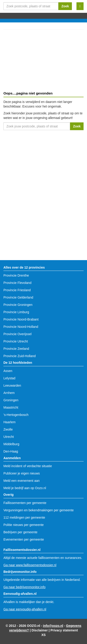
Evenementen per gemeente (24, 539)
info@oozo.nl (53, 626)
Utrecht (9, 437)
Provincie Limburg (16, 312)
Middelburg (11, 444)
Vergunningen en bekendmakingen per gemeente (39, 510)
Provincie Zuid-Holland (20, 356)
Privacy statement (64, 630)
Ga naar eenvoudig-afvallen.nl (25, 609)
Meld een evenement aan (22, 481)
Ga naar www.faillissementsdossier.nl (30, 565)
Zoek (65, 6)
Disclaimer (40, 630)
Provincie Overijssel (18, 334)
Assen (8, 371)
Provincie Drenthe (16, 275)
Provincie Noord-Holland (21, 327)
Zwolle (8, 429)
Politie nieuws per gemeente (24, 525)
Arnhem (9, 393)
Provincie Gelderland (18, 297)
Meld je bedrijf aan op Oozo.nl (25, 488)
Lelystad (9, 378)
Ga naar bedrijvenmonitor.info (24, 587)
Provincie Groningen (18, 305)
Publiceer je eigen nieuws (22, 473)
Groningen (11, 400)
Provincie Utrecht (16, 341)
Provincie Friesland (17, 290)
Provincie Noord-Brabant (21, 319)
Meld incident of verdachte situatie (28, 466)
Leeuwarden (12, 385)
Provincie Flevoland (17, 283)
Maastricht (11, 407)
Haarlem (10, 422)
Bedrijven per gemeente (20, 532)
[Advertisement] (43, 61)
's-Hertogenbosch (16, 415)
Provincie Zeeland (16, 349)
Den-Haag (11, 451)
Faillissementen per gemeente (25, 503)
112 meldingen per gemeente (24, 517)
